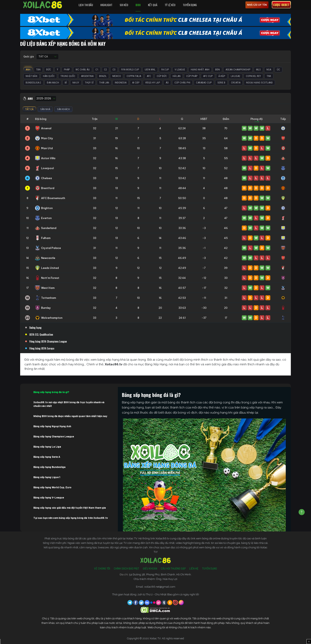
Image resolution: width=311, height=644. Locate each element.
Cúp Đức (162, 76)
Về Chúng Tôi (102, 568)
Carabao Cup (204, 83)
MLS (258, 70)
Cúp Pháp (192, 76)
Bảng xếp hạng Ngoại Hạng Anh (52, 426)
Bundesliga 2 (33, 83)
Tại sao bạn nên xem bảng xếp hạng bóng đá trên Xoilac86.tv (71, 518)
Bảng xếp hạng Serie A (47, 457)
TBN (38, 70)
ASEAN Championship (238, 70)
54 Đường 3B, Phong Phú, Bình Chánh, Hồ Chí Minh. (160, 574)
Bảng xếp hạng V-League (49, 497)
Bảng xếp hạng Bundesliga (49, 467)
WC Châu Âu (83, 70)
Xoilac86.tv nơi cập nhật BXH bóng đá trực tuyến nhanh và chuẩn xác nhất (69, 404)
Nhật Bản (31, 76)
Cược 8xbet (281, 5)
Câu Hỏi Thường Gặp (173, 568)
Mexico (117, 76)
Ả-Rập (222, 76)
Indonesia (121, 83)
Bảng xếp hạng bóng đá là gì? (51, 392)
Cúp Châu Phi (182, 83)
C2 (105, 70)
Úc (278, 70)
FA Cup (165, 70)
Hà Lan (177, 76)
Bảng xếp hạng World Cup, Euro (52, 487)
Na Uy (76, 83)
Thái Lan (104, 83)
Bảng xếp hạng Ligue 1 (47, 477)
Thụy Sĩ (89, 83)
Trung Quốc (68, 76)
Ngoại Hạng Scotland (259, 83)
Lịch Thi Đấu (86, 5)
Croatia (236, 83)
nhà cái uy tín (257, 5)
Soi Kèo (124, 5)
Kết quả (153, 5)
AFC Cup (208, 76)
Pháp (67, 70)
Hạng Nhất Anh (200, 70)
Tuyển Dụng (190, 5)
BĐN (217, 70)
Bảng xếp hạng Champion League (54, 436)
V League (180, 70)
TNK (269, 76)
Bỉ (66, 83)
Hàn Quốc (49, 76)
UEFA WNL (150, 70)
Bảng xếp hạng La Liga (47, 447)
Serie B (221, 83)
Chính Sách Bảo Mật (126, 568)
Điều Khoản (150, 568)
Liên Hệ (194, 568)
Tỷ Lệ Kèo (170, 5)
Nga (269, 70)
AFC (149, 76)
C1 (97, 70)
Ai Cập (136, 83)
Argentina (87, 76)
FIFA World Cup (130, 70)
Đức (49, 70)
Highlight (106, 5)
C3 (114, 70)
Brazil (103, 76)
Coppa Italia (134, 76)
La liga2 (235, 76)
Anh (28, 70)
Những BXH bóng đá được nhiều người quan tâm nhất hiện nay (70, 416)
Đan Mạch (53, 83)
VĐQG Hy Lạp (153, 83)
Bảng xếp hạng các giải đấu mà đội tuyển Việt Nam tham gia (70, 508)
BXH (138, 5)
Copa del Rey (253, 76)
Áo (167, 83)
